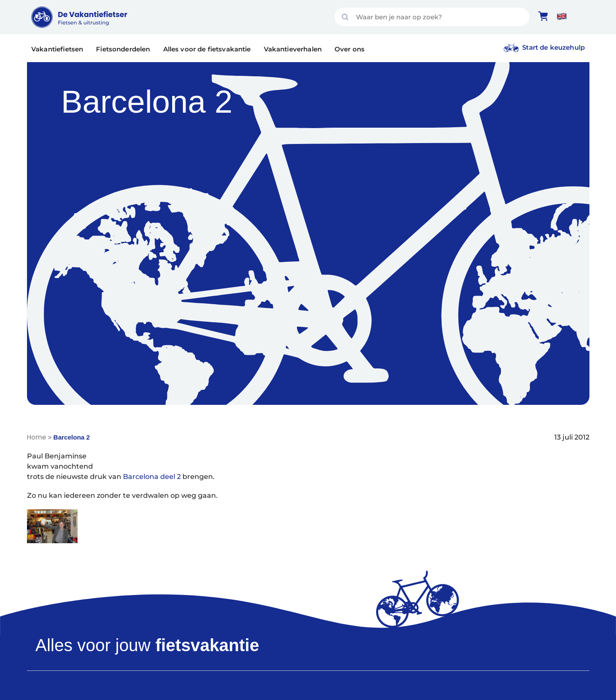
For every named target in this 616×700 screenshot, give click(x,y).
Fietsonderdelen (123, 49)
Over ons (350, 49)
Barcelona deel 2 (152, 477)
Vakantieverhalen (293, 49)
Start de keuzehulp (553, 47)
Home (37, 437)
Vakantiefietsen (57, 49)
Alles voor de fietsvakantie (207, 49)
